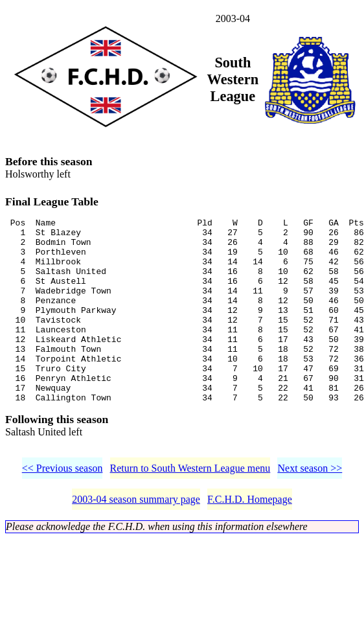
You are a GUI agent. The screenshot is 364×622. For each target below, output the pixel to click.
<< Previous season (63, 509)
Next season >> (310, 509)
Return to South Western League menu (190, 509)
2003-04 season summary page (136, 540)
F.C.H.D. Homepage (250, 540)
